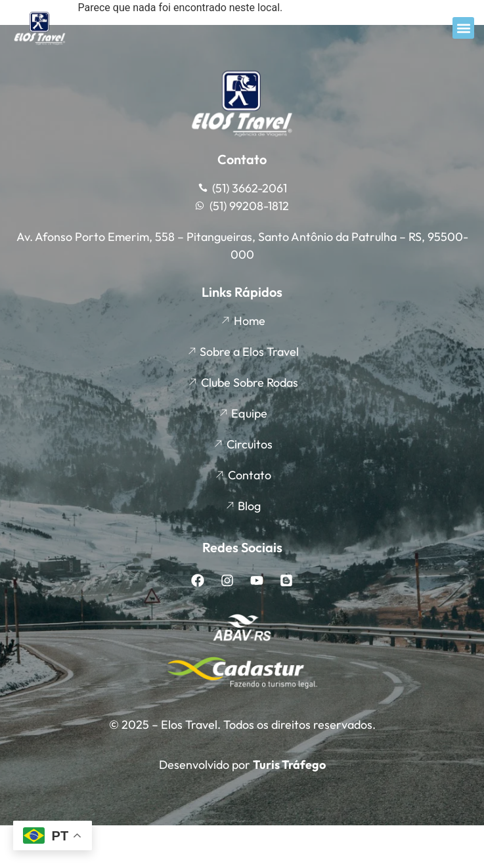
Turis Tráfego (289, 765)
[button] (463, 28)
